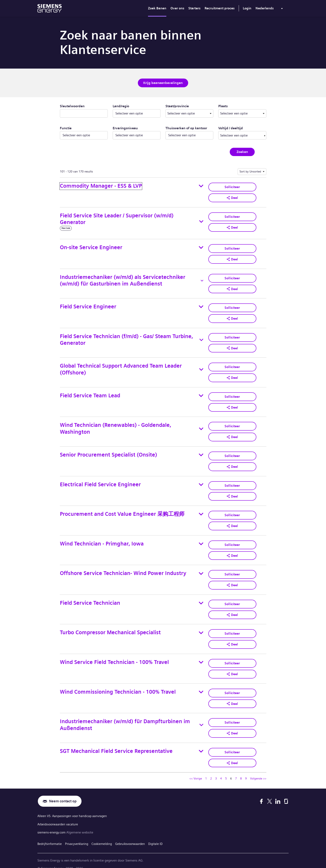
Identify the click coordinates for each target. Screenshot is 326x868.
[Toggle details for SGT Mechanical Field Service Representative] (201, 743)
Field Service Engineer (88, 305)
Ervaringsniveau (125, 128)
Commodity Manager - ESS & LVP (101, 185)
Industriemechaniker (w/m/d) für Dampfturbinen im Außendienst (125, 717)
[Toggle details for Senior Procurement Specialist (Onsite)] (201, 451)
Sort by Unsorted (250, 171)
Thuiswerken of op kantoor (186, 128)
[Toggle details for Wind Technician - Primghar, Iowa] (201, 539)
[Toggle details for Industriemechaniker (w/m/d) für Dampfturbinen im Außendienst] (201, 718)
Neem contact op (64, 793)
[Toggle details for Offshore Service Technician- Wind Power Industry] (201, 568)
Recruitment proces (220, 8)
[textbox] (189, 113)
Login (247, 8)
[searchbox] (238, 135)
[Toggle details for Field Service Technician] (201, 597)
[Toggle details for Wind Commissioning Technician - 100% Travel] (201, 685)
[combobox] (189, 113)
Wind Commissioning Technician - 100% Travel (118, 685)
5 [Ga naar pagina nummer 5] (226, 770)
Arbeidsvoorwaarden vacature (59, 816)
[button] (232, 197)
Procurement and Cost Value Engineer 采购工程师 (122, 509)
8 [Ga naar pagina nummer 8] (241, 770)
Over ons (177, 8)
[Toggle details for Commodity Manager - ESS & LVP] (201, 186)
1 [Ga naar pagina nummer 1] (206, 770)
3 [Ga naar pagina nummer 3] (216, 770)
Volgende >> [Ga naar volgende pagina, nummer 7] (258, 770)
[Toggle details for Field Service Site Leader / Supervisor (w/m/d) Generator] (201, 221)
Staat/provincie (189, 106)
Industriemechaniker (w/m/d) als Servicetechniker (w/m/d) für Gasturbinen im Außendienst (123, 279)
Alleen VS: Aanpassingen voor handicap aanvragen (74, 808)
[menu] (270, 9)
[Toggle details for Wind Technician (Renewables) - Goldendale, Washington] (201, 425)
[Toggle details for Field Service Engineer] (201, 305)
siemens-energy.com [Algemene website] (53, 824)
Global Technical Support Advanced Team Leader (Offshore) (121, 367)
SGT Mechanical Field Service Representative (116, 743)
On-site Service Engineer (91, 247)
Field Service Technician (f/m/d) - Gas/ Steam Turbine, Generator (126, 338)
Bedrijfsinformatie (50, 835)
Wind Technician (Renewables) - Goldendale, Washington (115, 425)
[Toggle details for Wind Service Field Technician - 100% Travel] (201, 656)
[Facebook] (261, 793)
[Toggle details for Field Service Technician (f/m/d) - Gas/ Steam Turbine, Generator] (201, 338)
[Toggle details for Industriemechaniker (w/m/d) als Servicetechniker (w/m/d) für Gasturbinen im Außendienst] (202, 279)
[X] (270, 793)
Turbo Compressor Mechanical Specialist (110, 626)
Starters (194, 8)
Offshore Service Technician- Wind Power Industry (123, 568)
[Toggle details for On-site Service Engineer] (201, 247)
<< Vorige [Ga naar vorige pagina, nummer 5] (196, 770)
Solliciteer (232, 186)
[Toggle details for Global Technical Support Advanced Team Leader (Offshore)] (201, 367)
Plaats (238, 106)
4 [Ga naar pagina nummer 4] (221, 770)
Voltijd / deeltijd (231, 128)
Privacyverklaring (79, 835)
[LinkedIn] (278, 793)
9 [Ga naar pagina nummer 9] (246, 770)
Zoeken (242, 151)
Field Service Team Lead (90, 393)
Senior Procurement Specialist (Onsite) (108, 451)
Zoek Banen (157, 8)
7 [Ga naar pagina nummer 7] (236, 770)
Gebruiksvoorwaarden (136, 835)
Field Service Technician (90, 597)
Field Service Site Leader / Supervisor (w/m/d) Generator (117, 218)
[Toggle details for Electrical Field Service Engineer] (201, 480)
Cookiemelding (106, 835)
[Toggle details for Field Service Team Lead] (201, 393)
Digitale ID (163, 835)
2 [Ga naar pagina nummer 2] (211, 770)
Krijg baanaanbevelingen (163, 83)
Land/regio (121, 106)
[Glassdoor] (286, 793)
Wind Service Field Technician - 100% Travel (114, 656)
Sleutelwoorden (72, 106)
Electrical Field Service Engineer (100, 480)
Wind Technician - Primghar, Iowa (102, 539)
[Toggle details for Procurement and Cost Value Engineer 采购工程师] (201, 510)
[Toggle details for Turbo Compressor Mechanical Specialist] (201, 627)
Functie (66, 128)
